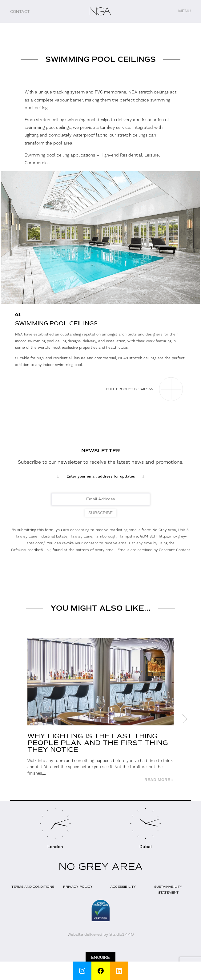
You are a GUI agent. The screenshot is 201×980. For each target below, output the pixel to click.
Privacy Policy (78, 887)
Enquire (100, 958)
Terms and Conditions (33, 887)
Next (185, 719)
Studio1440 (122, 934)
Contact (20, 12)
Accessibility (123, 887)
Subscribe (100, 513)
